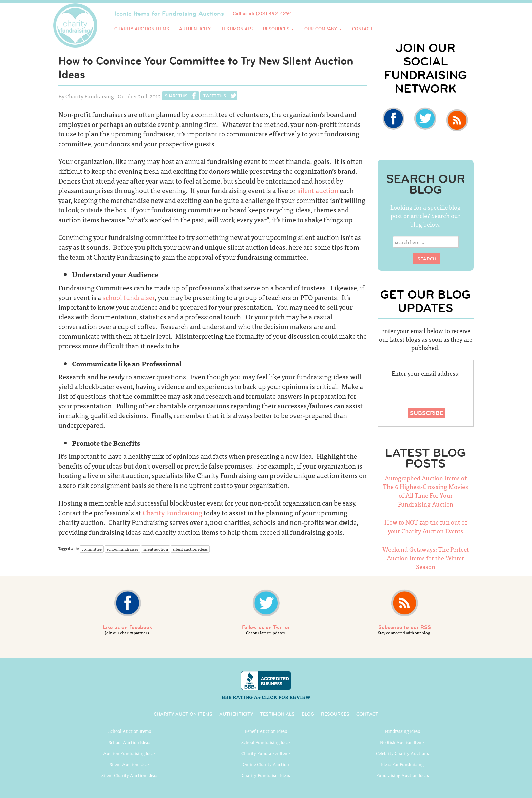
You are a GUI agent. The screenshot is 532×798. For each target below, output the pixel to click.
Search (427, 259)
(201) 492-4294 (274, 13)
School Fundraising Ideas (266, 742)
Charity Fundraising (173, 512)
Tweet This (215, 96)
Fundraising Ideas (402, 731)
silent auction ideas (190, 549)
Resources (279, 28)
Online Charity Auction (266, 764)
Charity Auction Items (142, 28)
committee (92, 549)
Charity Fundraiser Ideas (266, 775)
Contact (362, 28)
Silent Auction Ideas (130, 764)
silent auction (318, 190)
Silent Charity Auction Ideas (129, 775)
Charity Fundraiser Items (266, 753)
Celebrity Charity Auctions (402, 753)
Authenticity (195, 28)
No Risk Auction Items (402, 742)
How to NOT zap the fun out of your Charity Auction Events (426, 526)
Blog (308, 714)
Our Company (323, 28)
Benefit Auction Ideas (266, 731)
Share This (176, 96)
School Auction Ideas (129, 742)
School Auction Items (130, 731)
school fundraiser (129, 297)
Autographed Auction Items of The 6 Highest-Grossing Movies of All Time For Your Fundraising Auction (425, 491)
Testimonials (237, 28)
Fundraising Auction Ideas (403, 775)
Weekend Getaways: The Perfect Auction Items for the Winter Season (425, 558)
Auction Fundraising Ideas (129, 753)
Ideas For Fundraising (402, 764)
